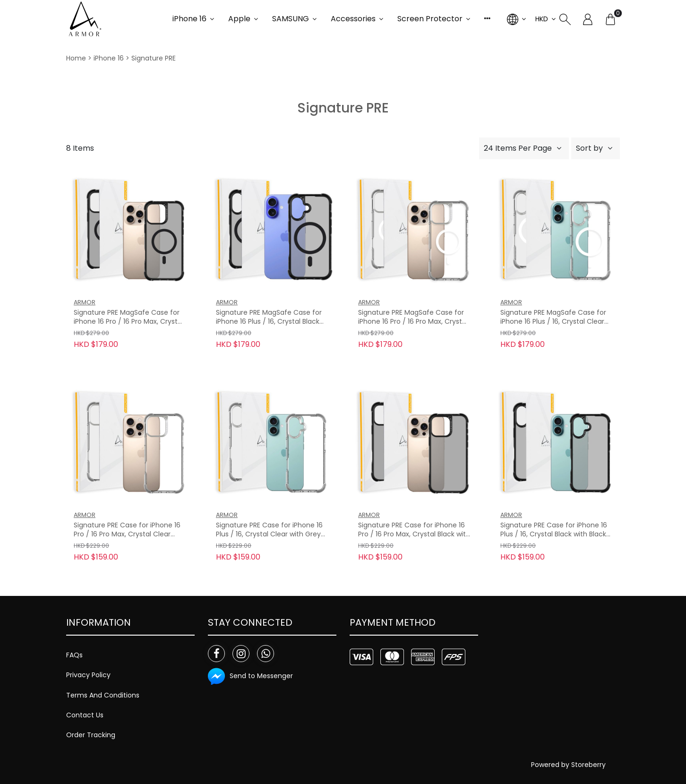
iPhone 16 (189, 19)
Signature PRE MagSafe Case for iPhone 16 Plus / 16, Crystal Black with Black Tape (269, 318)
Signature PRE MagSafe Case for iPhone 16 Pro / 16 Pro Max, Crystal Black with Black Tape (129, 318)
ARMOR (85, 302)
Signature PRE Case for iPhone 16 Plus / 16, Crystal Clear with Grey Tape (269, 530)
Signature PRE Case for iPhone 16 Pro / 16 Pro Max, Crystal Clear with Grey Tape (127, 530)
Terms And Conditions (103, 695)
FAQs (74, 655)
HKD (542, 19)
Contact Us (85, 715)
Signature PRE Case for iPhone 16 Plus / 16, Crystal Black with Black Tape (554, 530)
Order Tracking (91, 735)
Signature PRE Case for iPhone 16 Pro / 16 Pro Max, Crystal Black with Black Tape (414, 530)
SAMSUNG (291, 19)
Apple (239, 19)
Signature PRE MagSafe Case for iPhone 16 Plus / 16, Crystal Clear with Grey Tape (553, 318)
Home (76, 58)
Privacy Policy (88, 675)
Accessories (353, 19)
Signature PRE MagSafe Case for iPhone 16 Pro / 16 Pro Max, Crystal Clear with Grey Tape (413, 318)
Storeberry (588, 765)
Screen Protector (430, 19)
